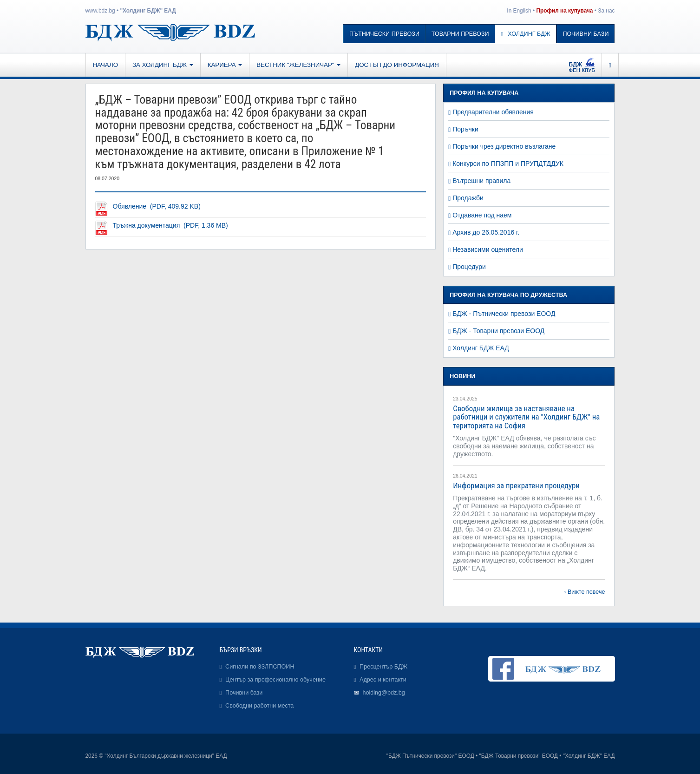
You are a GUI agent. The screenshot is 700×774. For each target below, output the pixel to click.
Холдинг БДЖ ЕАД (481, 348)
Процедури (469, 267)
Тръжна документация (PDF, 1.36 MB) (170, 225)
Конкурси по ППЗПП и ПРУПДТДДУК (508, 164)
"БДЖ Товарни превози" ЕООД (519, 756)
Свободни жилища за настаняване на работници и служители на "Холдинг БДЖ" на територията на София (526, 417)
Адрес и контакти (383, 680)
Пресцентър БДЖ (383, 667)
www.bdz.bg (100, 11)
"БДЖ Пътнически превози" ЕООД (430, 756)
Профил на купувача (564, 11)
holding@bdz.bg (384, 693)
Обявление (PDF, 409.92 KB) (157, 206)
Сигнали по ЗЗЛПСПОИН (260, 667)
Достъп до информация (397, 65)
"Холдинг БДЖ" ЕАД (148, 11)
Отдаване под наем (482, 215)
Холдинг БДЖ (526, 34)
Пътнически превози (384, 34)
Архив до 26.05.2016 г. (486, 232)
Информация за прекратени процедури (516, 485)
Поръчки (465, 129)
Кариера (225, 65)
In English (519, 11)
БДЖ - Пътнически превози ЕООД (504, 314)
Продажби (468, 198)
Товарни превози (460, 34)
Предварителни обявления (493, 112)
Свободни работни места (259, 706)
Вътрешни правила (481, 181)
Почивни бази (586, 34)
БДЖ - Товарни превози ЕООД (498, 331)
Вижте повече (586, 592)
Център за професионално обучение (275, 680)
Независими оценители (488, 249)
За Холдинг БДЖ (163, 65)
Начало (106, 65)
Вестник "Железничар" (298, 65)
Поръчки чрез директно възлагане (504, 146)
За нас (606, 11)
